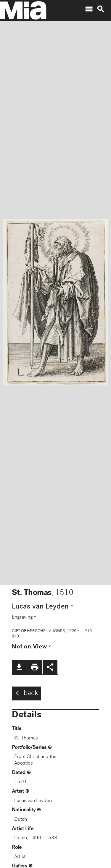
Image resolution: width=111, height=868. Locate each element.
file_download (19, 667)
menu (89, 9)
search (101, 9)
